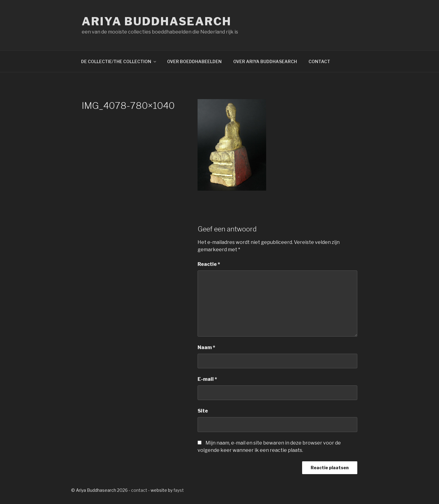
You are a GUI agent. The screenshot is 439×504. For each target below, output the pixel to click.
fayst (179, 490)
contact (139, 490)
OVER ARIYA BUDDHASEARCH (265, 61)
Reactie (209, 264)
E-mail (207, 379)
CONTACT (319, 61)
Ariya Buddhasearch (157, 21)
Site (203, 411)
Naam (206, 347)
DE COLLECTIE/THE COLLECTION (119, 61)
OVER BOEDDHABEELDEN (194, 61)
